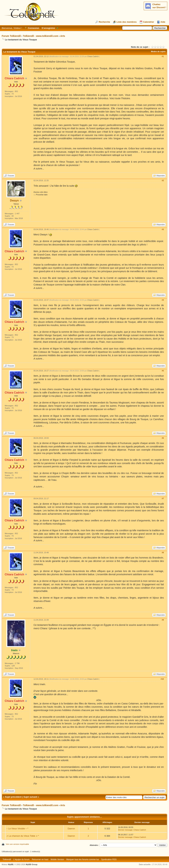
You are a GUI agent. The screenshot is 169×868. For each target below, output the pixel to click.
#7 (163, 499)
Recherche (104, 22)
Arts (63, 36)
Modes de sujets (158, 51)
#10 (162, 679)
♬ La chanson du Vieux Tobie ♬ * (23, 836)
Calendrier (149, 22)
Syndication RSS (109, 859)
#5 (163, 371)
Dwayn (15, 201)
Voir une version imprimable (17, 844)
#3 (163, 229)
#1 (163, 56)
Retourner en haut (40, 859)
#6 (163, 438)
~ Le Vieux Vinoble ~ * (17, 829)
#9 (163, 620)
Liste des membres (126, 22)
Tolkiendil (7, 859)
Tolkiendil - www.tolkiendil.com (41, 36)
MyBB (11, 864)
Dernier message (125, 830)
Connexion (34, 28)
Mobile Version (57, 859)
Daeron (71, 829)
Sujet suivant (30, 797)
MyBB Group (31, 864)
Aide (163, 22)
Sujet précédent (13, 797)
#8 (163, 553)
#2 (163, 180)
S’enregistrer (48, 28)
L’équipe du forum (21, 859)
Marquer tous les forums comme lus (83, 859)
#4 (163, 300)
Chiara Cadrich (93, 56)
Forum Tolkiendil (11, 36)
